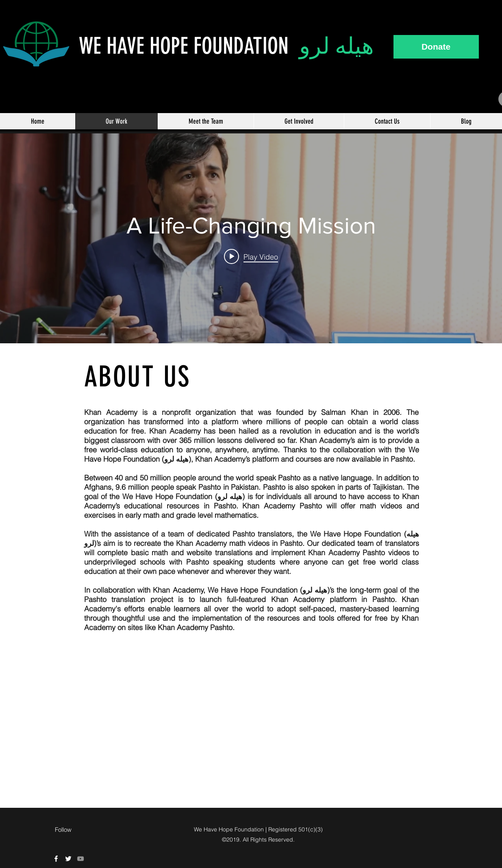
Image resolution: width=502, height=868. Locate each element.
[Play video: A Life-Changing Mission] (251, 256)
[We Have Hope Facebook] (56, 859)
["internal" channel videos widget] (251, 238)
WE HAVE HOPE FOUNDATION (189, 46)
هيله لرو (337, 46)
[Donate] (436, 47)
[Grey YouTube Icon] (80, 859)
